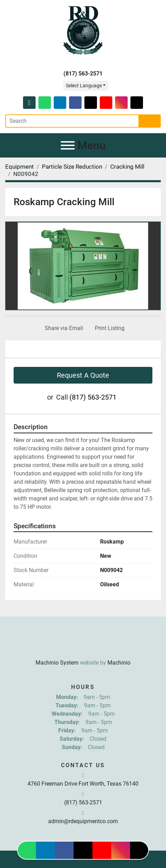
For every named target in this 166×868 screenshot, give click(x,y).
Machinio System (57, 663)
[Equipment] (20, 167)
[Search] (72, 121)
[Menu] (68, 145)
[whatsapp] (45, 103)
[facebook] (75, 103)
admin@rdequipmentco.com (83, 821)
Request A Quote (83, 375)
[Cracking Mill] (127, 167)
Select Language (84, 86)
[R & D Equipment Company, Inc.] (83, 646)
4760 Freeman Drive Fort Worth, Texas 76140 (83, 784)
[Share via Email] (62, 328)
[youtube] (106, 103)
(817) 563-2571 (83, 74)
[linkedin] (60, 103)
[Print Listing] (108, 328)
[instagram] (121, 103)
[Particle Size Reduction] (72, 167)
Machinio (119, 663)
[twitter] (91, 103)
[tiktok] (137, 103)
